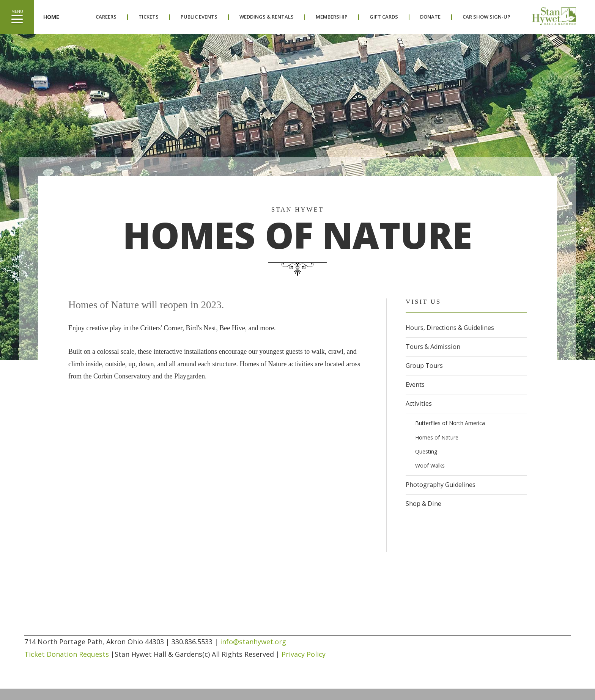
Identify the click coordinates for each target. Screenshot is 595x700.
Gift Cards (384, 17)
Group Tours (424, 366)
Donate (430, 17)
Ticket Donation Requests (67, 654)
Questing (426, 451)
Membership (332, 17)
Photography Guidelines (441, 485)
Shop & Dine (423, 504)
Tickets (149, 17)
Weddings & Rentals (267, 17)
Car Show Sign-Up (486, 17)
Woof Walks (430, 465)
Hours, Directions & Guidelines (450, 328)
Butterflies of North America (450, 423)
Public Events (199, 17)
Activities (419, 403)
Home (51, 17)
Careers (106, 17)
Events (415, 385)
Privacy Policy (304, 654)
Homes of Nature (437, 437)
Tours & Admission (433, 347)
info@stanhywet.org (253, 642)
